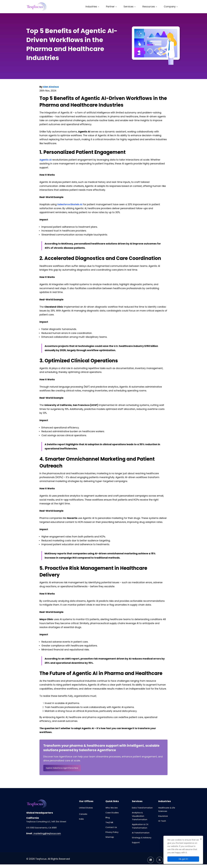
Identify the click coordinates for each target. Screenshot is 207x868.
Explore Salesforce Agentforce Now (62, 768)
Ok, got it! (183, 859)
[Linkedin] (151, 860)
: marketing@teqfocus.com (47, 833)
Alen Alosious (51, 87)
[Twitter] (160, 860)
